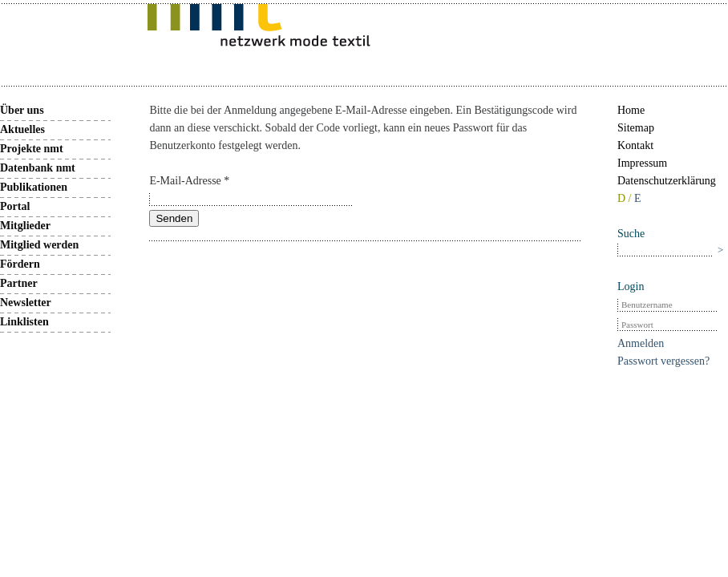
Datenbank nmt (38, 168)
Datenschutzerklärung (667, 181)
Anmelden (641, 343)
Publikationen (34, 187)
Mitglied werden (39, 245)
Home (631, 110)
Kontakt (635, 145)
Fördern (20, 264)
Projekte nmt (32, 149)
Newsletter (26, 303)
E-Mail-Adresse (189, 181)
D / (626, 198)
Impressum (642, 163)
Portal (15, 206)
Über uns (22, 110)
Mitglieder (25, 226)
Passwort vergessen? (663, 361)
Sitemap (636, 128)
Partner (19, 283)
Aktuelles (22, 129)
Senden (174, 218)
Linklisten (24, 322)
